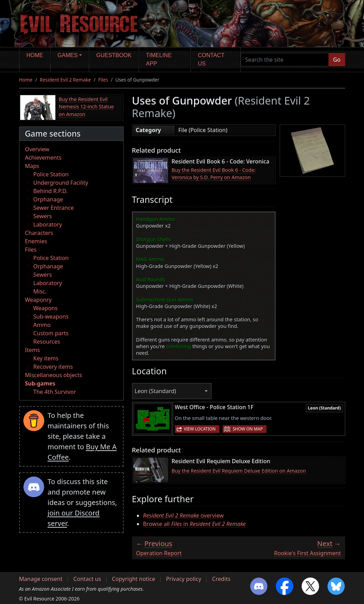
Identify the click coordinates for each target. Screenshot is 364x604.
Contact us (211, 59)
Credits (221, 579)
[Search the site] (285, 60)
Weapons (46, 308)
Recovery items (53, 367)
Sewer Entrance (54, 208)
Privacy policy (184, 579)
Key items (46, 358)
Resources (47, 342)
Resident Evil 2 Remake (65, 80)
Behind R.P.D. (51, 191)
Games (68, 55)
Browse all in (195, 524)
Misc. (40, 291)
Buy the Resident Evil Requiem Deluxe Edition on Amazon (239, 471)
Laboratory (48, 224)
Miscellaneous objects (54, 375)
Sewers (43, 216)
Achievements (43, 158)
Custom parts (51, 333)
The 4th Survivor (55, 392)
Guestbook (114, 55)
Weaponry (38, 300)
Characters (39, 233)
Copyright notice (133, 579)
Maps (32, 166)
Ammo (42, 325)
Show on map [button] (248, 429)
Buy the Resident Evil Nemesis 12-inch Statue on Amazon (87, 107)
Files (103, 80)
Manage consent (41, 579)
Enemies (36, 241)
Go (337, 60)
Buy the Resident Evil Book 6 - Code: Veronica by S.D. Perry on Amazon (214, 174)
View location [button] (200, 429)
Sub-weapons (51, 316)
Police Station (51, 174)
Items (33, 350)
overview (184, 515)
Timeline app (159, 59)
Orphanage (48, 199)
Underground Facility (61, 183)
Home (35, 55)
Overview (37, 149)
